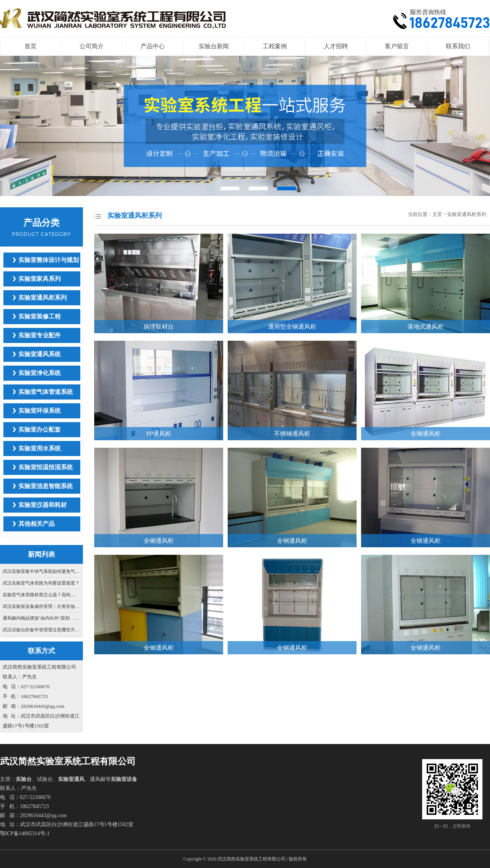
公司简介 (92, 46)
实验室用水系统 (40, 448)
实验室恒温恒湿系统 (46, 467)
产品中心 (153, 46)
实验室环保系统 (40, 411)
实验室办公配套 (40, 429)
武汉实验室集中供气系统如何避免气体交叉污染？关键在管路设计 (42, 571)
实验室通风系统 (40, 354)
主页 (438, 214)
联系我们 (458, 46)
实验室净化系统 (40, 373)
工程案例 (275, 46)
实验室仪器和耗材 (43, 505)
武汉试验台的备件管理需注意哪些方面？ (42, 630)
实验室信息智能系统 (46, 486)
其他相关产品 (37, 524)
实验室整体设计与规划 (49, 260)
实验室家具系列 (40, 279)
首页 (31, 46)
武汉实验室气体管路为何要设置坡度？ (41, 583)
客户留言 (397, 46)
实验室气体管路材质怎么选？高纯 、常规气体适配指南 (42, 595)
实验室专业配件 (40, 335)
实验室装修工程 (40, 316)
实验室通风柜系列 (43, 298)
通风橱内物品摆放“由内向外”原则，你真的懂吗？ (42, 618)
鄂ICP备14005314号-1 (25, 834)
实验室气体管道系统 (46, 392)
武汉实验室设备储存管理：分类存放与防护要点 (42, 606)
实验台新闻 (214, 46)
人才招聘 (336, 46)
